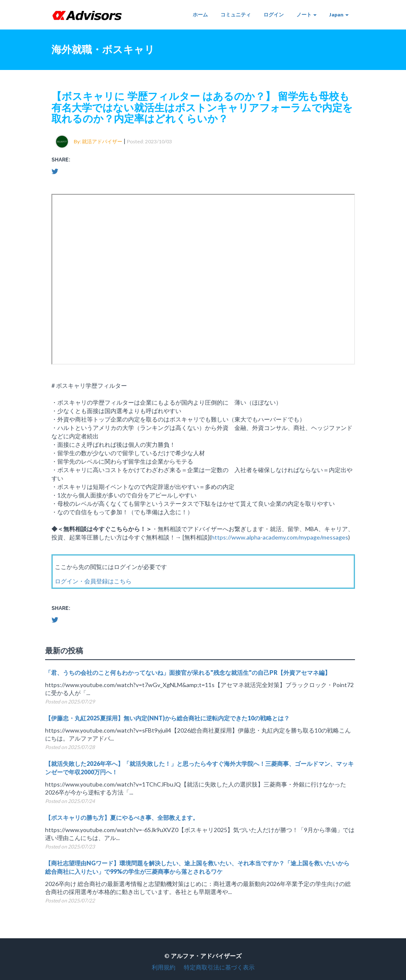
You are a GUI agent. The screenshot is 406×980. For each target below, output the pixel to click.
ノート (307, 15)
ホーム (200, 15)
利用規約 (164, 967)
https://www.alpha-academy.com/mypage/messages (280, 537)
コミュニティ (236, 15)
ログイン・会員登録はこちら (93, 581)
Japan (339, 15)
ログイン (274, 15)
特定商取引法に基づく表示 (219, 967)
